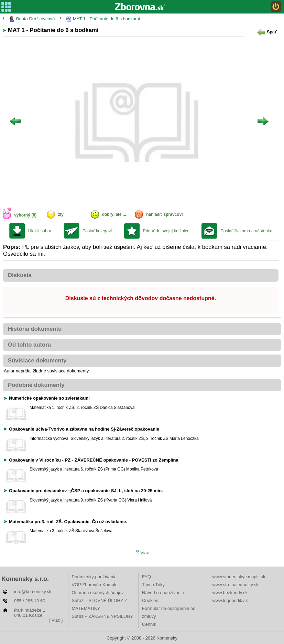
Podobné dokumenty (36, 385)
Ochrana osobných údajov (98, 593)
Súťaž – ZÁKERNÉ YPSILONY (103, 616)
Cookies (150, 600)
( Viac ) (56, 620)
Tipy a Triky (153, 585)
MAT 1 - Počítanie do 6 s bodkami (102, 19)
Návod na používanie (163, 593)
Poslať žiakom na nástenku (246, 231)
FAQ (146, 577)
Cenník (149, 624)
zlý (61, 214)
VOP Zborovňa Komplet (95, 585)
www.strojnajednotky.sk (236, 585)
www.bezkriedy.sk (230, 593)
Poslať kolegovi (97, 231)
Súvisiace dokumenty (37, 361)
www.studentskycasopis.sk (239, 577)
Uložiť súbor (40, 231)
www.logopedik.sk (230, 600)
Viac (143, 553)
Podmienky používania (94, 577)
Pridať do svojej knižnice (166, 231)
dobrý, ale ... (114, 214)
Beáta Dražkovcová (32, 19)
